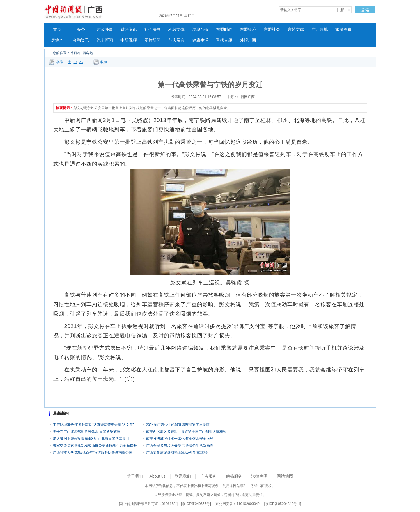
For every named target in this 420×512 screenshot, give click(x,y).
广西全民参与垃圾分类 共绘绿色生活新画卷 (180, 446)
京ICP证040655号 (196, 504)
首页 (57, 30)
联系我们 (183, 476)
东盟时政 (224, 30)
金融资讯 (81, 40)
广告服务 (208, 476)
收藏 (104, 62)
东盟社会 (272, 30)
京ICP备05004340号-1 (283, 504)
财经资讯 (129, 30)
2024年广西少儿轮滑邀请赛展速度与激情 (178, 425)
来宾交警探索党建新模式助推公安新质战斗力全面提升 (95, 446)
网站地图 (285, 476)
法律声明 (259, 476)
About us (158, 476)
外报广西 (248, 40)
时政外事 (105, 30)
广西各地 (320, 30)
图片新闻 (153, 40)
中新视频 (129, 40)
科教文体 (176, 30)
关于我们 (135, 476)
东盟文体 (296, 30)
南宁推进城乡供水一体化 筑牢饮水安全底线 (180, 439)
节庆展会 (176, 40)
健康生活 (200, 40)
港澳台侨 (200, 30)
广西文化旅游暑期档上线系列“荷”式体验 (177, 453)
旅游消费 (343, 30)
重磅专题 (224, 40)
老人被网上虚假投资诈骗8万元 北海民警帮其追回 (91, 439)
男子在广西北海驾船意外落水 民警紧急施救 (87, 432)
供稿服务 (234, 476)
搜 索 (365, 10)
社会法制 (153, 30)
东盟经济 (248, 30)
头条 (81, 30)
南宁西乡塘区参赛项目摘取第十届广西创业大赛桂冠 (186, 432)
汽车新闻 (105, 40)
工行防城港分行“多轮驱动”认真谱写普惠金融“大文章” (94, 425)
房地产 (57, 40)
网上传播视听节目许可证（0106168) (148, 504)
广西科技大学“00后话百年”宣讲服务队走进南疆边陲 (93, 453)
